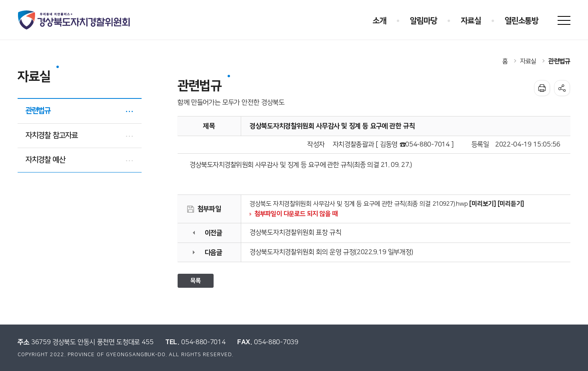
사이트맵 (564, 20)
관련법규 (559, 61)
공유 (562, 88)
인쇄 (542, 88)
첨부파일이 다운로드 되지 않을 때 (296, 214)
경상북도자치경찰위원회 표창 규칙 (295, 233)
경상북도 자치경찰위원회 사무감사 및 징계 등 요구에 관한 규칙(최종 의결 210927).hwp (359, 204)
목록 (196, 281)
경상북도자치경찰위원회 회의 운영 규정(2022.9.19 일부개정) (331, 252)
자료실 (528, 61)
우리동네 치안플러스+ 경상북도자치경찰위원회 (75, 20)
